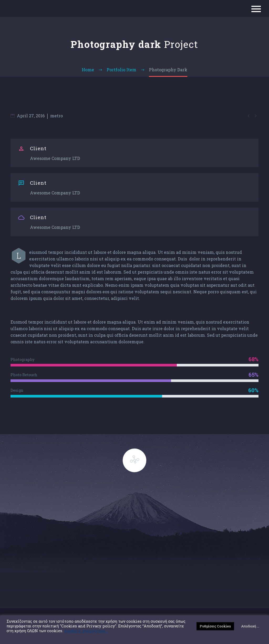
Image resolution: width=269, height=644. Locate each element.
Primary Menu (256, 9)
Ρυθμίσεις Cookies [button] (215, 626)
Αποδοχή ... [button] (250, 626)
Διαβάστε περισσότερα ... (86, 631)
